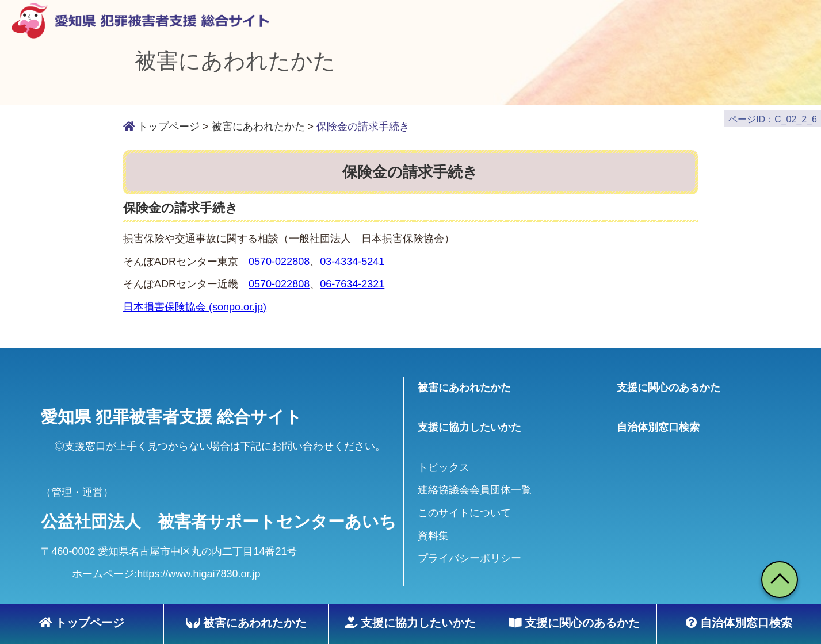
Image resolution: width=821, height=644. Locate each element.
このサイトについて (464, 507)
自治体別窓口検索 (739, 623)
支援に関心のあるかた (574, 623)
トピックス (444, 461)
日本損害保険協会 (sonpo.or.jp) (195, 301)
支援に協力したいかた (410, 623)
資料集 (433, 530)
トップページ (82, 623)
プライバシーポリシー (469, 553)
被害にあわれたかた (246, 623)
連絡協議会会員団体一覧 (475, 484)
